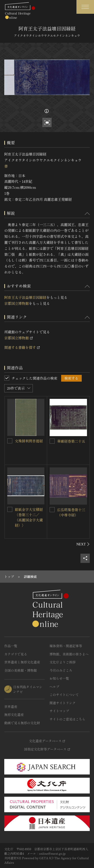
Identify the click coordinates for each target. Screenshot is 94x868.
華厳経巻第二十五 (71, 441)
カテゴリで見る (16, 654)
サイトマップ (59, 711)
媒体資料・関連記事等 (66, 646)
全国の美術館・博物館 (21, 670)
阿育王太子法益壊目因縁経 (25, 297)
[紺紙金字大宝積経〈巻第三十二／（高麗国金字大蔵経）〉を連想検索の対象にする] (10, 509)
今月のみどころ (61, 670)
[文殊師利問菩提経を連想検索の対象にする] (10, 441)
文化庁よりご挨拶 (63, 662)
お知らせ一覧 (59, 678)
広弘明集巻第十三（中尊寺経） (71, 512)
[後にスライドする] (83, 544)
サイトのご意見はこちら (68, 719)
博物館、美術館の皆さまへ (69, 654)
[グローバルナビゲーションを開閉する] (85, 7)
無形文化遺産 (14, 715)
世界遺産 (11, 707)
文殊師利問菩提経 (29, 441)
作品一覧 (11, 646)
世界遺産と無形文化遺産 (22, 662)
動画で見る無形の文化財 (22, 723)
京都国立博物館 (17, 303)
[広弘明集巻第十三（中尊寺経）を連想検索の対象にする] (52, 510)
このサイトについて (64, 695)
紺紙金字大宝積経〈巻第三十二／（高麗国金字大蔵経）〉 (29, 517)
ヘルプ (55, 687)
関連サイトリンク (63, 703)
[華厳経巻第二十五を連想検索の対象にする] (52, 441)
